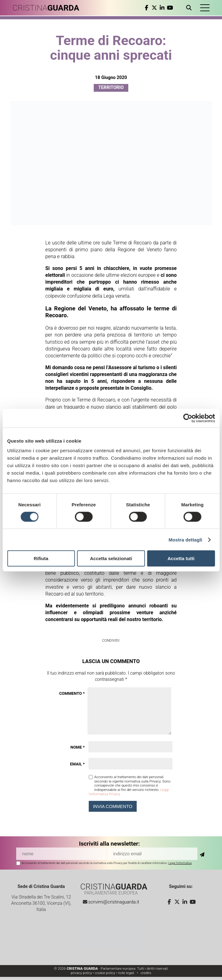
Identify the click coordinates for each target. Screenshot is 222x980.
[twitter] (154, 8)
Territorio (111, 88)
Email (77, 764)
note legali (126, 973)
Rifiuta (41, 558)
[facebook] (146, 8)
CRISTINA (46, 8)
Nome (78, 747)
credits (146, 973)
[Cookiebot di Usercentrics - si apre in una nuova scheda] (188, 418)
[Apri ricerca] (190, 8)
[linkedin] (162, 8)
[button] (205, 8)
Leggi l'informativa (180, 863)
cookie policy (105, 973)
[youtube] (170, 8)
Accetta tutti (181, 558)
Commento (72, 693)
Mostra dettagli (185, 539)
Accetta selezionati (111, 558)
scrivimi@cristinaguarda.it (114, 902)
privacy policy (81, 973)
